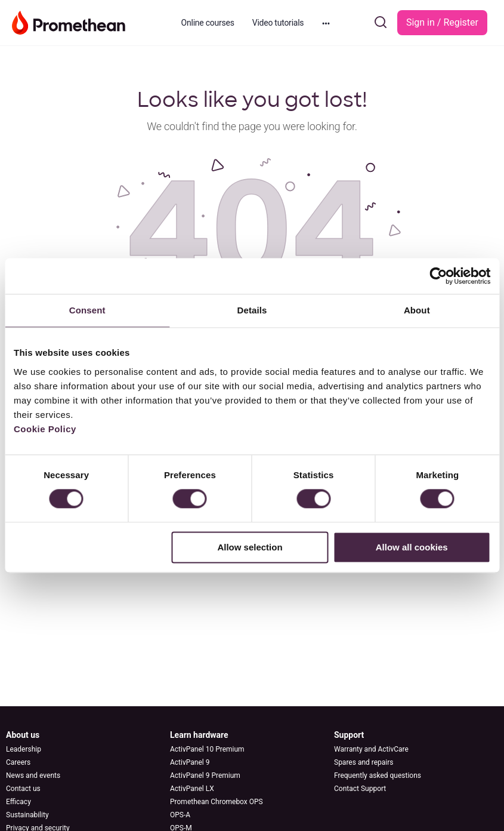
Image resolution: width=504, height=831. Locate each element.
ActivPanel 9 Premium (205, 775)
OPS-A (180, 815)
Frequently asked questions (378, 775)
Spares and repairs (364, 762)
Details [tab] (252, 310)
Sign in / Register (442, 22)
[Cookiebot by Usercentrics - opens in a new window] (438, 276)
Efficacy (18, 802)
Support (349, 735)
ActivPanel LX (192, 789)
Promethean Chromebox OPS (217, 802)
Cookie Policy (45, 429)
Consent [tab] (87, 310)
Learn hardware (199, 735)
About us (23, 735)
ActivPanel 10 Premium (207, 749)
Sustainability (27, 815)
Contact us (23, 789)
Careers (18, 762)
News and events (33, 775)
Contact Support (360, 789)
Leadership (24, 749)
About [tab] (417, 310)
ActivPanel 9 (190, 762)
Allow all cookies (412, 547)
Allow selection (250, 547)
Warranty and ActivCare (371, 749)
